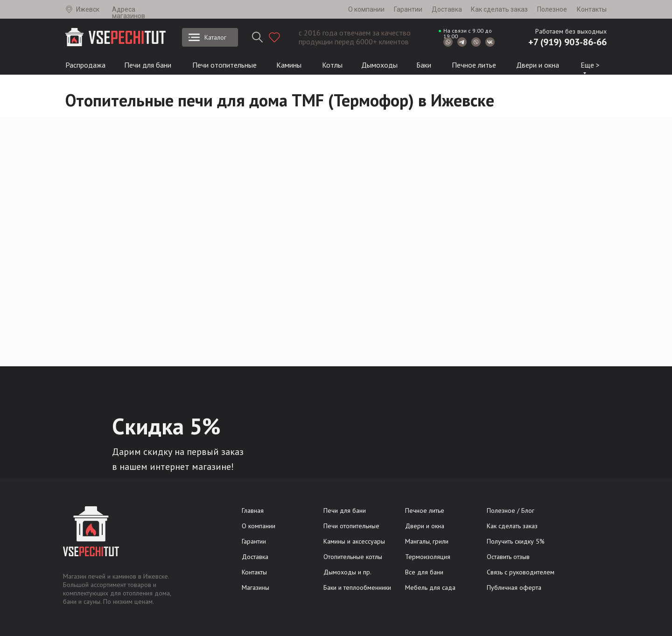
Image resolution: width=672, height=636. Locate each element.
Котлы (332, 65)
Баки (424, 65)
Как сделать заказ (499, 9)
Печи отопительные (224, 65)
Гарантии (408, 9)
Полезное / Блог (511, 510)
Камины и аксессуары (354, 541)
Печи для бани (148, 65)
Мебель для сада (430, 587)
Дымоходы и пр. (347, 572)
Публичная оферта (514, 587)
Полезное (552, 9)
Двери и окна (538, 65)
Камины (289, 65)
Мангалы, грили (427, 541)
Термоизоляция (428, 557)
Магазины (255, 587)
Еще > (590, 65)
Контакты (592, 9)
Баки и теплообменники (357, 587)
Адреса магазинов (129, 13)
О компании (366, 9)
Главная (253, 510)
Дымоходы (379, 65)
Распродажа (85, 65)
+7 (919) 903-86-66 (567, 42)
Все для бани (424, 572)
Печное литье (474, 65)
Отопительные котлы (353, 557)
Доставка (447, 9)
